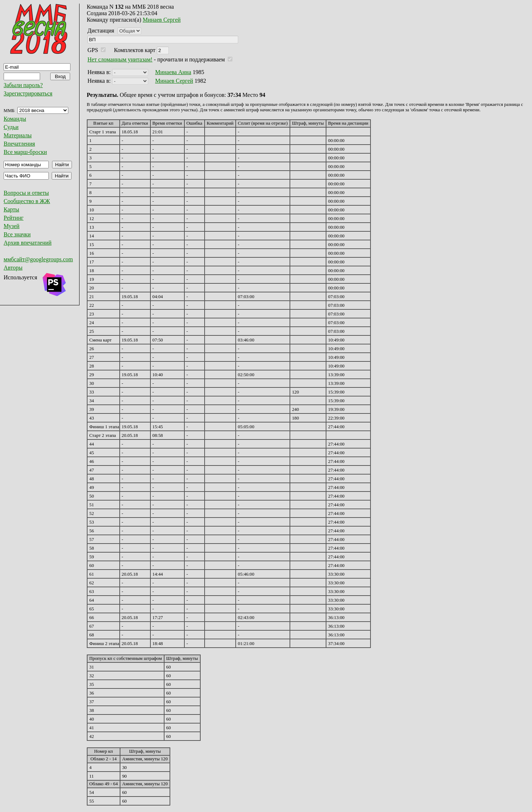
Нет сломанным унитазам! (120, 59)
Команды (15, 119)
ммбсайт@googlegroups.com (38, 259)
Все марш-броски (25, 152)
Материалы (18, 135)
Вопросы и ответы (26, 193)
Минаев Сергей (162, 20)
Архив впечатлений (28, 243)
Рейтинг (14, 218)
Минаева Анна (173, 72)
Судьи (11, 127)
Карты (11, 209)
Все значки (17, 234)
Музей (12, 226)
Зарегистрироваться (28, 93)
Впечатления (19, 144)
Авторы (13, 268)
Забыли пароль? (23, 85)
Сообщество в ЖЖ (27, 201)
